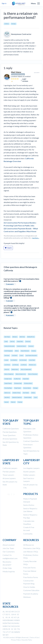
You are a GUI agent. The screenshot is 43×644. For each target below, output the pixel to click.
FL (9, 614)
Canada (6, 341)
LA (18, 617)
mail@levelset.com (10, 558)
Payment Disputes (8, 383)
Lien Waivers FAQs (31, 552)
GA (13, 614)
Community (28, 534)
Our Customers (9, 552)
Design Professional (25, 351)
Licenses (6, 360)
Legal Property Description (31, 356)
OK (18, 626)
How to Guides (29, 587)
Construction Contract (21, 346)
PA (7, 629)
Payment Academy (28, 397)
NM (4, 626)
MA (10, 620)
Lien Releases (15, 365)
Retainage (14, 24)
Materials (13, 402)
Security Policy (27, 640)
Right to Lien (7, 393)
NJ (18, 623)
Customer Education (31, 590)
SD (15, 629)
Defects (17, 351)
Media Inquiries (9, 571)
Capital (36, 397)
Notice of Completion (9, 374)
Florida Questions (10, 432)
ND (13, 626)
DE (7, 614)
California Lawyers (10, 468)
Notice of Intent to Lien (21, 374)
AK (7, 612)
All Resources (29, 545)
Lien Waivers (24, 365)
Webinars (27, 597)
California (7, 24)
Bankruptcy (15, 337)
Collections (28, 341)
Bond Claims (22, 337)
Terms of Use (34, 637)
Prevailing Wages (8, 388)
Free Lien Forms (29, 568)
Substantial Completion (17, 397)
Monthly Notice (15, 369)
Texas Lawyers (8, 475)
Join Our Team (8, 548)
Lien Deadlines (14, 360)
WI (4, 635)
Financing (20, 402)
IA (9, 617)
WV (19, 632)
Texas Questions (9, 435)
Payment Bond (26, 379)
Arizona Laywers (9, 478)
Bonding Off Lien (31, 337)
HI (15, 614)
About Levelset (9, 545)
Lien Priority (7, 365)
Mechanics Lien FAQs (32, 548)
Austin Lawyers (29, 472)
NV (13, 623)
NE (10, 623)
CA (15, 612)
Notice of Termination (33, 374)
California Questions (11, 429)
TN (18, 629)
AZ (10, 612)
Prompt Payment (18, 388)
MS (18, 620)
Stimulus (33, 393)
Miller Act (7, 369)
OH (16, 626)
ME (4, 620)
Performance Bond (18, 383)
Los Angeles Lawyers (31, 468)
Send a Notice (29, 505)
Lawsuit (21, 356)
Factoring (34, 351)
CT (4, 614)
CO (18, 612)
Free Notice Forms (31, 577)
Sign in (4, 3)
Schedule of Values (17, 393)
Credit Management (8, 351)
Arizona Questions (10, 439)
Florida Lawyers (9, 472)
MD (7, 620)
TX (4, 632)
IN (7, 617)
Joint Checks (15, 356)
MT (7, 623)
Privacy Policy (16, 640)
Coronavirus (31, 346)
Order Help (7, 568)
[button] (39, 3)
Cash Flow (12, 341)
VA (12, 632)
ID (18, 614)
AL (4, 612)
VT (10, 632)
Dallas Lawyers (29, 475)
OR (4, 629)
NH (16, 623)
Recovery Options (27, 388)
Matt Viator (16, 72)
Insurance (6, 402)
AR (12, 612)
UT (7, 632)
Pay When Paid (17, 379)
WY (7, 635)
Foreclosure (7, 356)
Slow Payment (26, 393)
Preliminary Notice (28, 383)
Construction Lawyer (18, 74)
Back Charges (7, 337)
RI (9, 629)
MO (4, 623)
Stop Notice (7, 397)
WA (16, 632)
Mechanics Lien (32, 365)
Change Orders (20, 341)
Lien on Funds (32, 360)
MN (16, 620)
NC (10, 626)
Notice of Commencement (26, 369)
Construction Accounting (9, 346)
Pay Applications (8, 379)
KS (12, 617)
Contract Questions (31, 441)
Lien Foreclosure (23, 360)
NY (7, 626)
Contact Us (7, 555)
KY (15, 617)
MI (12, 620)
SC (12, 629)
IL (3, 617)
